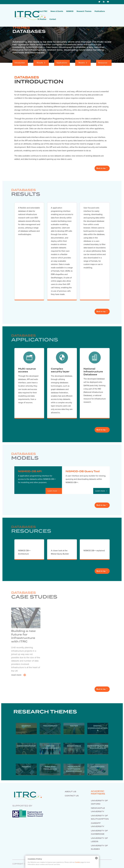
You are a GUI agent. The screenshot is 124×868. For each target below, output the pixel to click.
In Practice (42, 19)
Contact (53, 19)
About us (70, 792)
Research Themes (84, 11)
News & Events (57, 11)
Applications (62, 63)
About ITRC (42, 11)
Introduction (20, 63)
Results (40, 63)
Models (82, 63)
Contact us (72, 796)
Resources (103, 63)
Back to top (101, 168)
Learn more (52, 491)
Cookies (78, 862)
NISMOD (70, 11)
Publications (100, 11)
